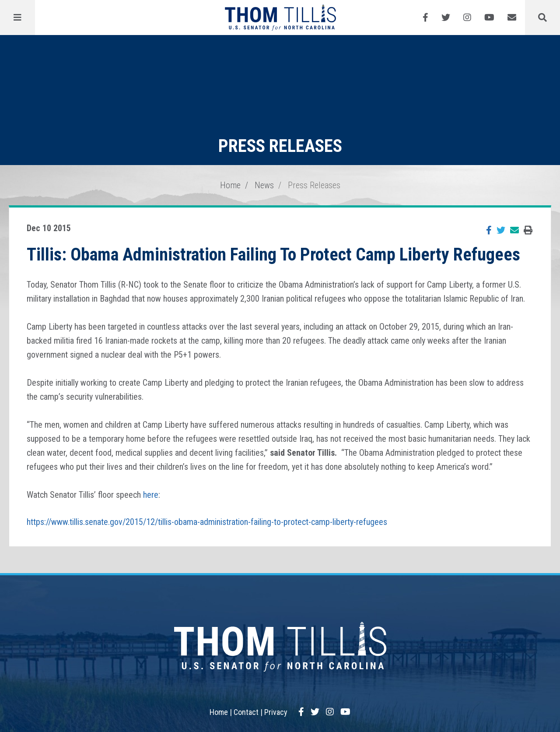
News (264, 185)
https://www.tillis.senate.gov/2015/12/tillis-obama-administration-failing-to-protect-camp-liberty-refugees (207, 522)
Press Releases (314, 185)
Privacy (276, 712)
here (151, 495)
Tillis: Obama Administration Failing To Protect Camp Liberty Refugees (273, 255)
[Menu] (17, 18)
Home (230, 185)
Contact (246, 712)
